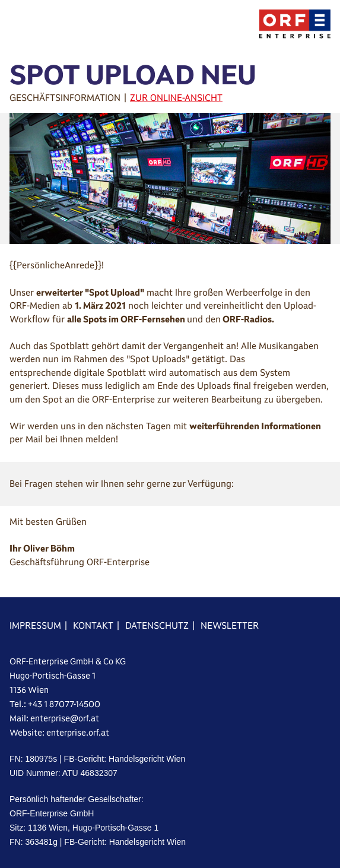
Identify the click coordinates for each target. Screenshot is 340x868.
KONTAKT (93, 625)
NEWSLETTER (230, 625)
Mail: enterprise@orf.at (54, 718)
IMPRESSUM (35, 625)
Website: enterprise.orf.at (59, 733)
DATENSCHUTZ (157, 625)
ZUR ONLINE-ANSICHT (176, 98)
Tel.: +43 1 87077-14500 (55, 704)
